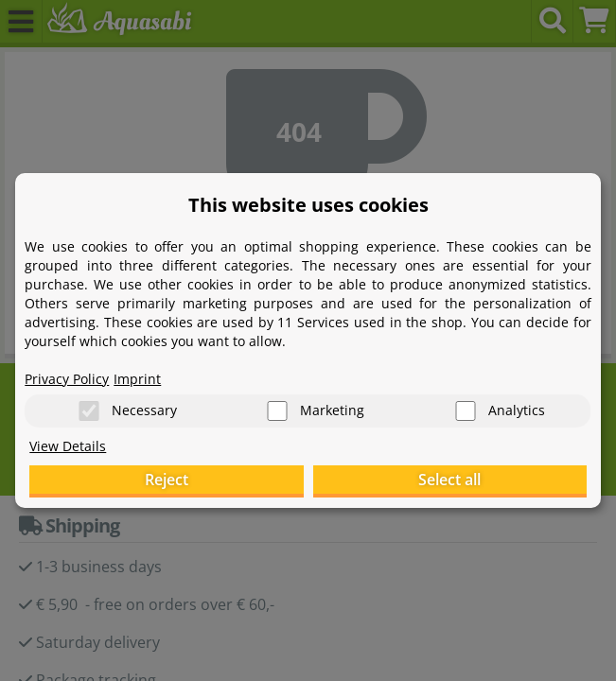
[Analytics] (466, 411)
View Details (68, 446)
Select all (449, 480)
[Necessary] (89, 411)
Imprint (137, 379)
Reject (167, 480)
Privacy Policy (67, 379)
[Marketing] (277, 411)
